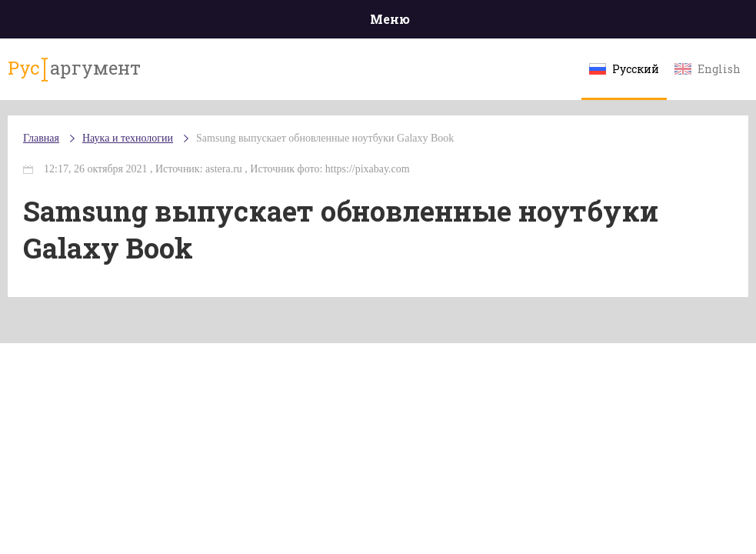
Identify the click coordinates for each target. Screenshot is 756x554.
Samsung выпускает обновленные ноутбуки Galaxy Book (325, 138)
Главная (41, 138)
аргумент (74, 68)
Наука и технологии (128, 138)
